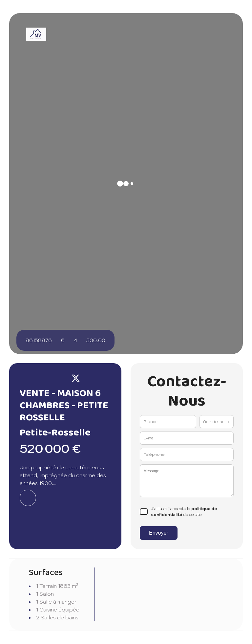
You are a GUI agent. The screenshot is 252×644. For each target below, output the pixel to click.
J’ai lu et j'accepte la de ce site (184, 511)
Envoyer (159, 533)
